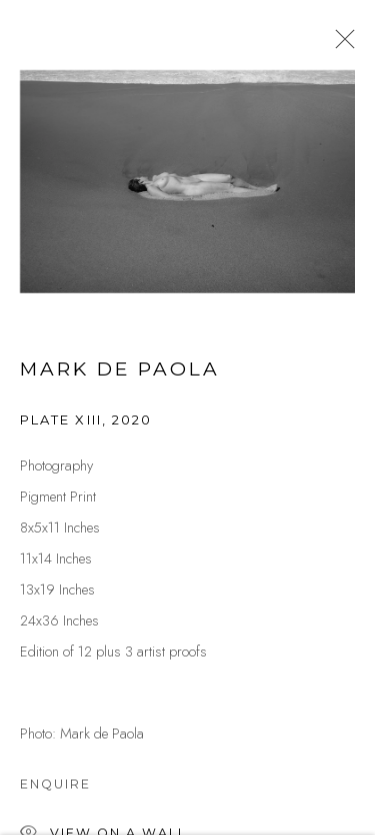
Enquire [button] (55, 785)
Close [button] (340, 45)
